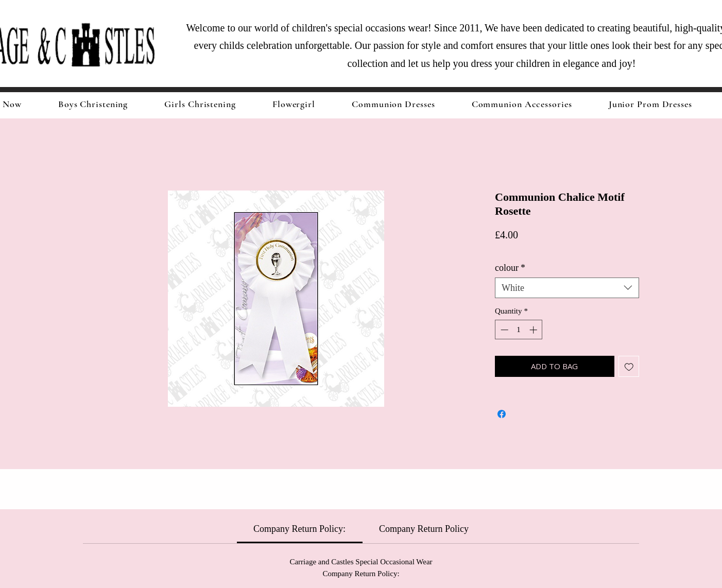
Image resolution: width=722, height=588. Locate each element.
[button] (200, 104)
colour (510, 268)
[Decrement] (503, 330)
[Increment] (534, 330)
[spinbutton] (519, 330)
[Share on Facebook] (502, 414)
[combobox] (567, 288)
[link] (299, 529)
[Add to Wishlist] (629, 366)
